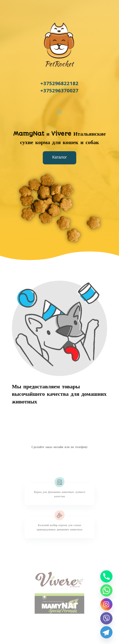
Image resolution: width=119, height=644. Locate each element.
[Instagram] (106, 604)
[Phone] (106, 576)
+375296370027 (59, 90)
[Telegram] (106, 632)
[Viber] (106, 618)
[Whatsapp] (106, 590)
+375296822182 (59, 83)
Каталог (60, 158)
